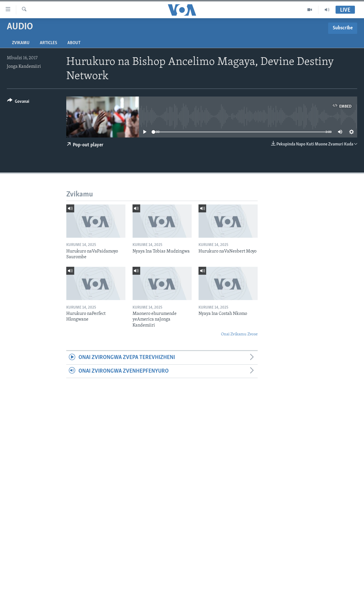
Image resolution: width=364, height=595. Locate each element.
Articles (48, 43)
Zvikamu (21, 43)
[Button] (18, 102)
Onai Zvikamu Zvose (239, 334)
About (74, 43)
